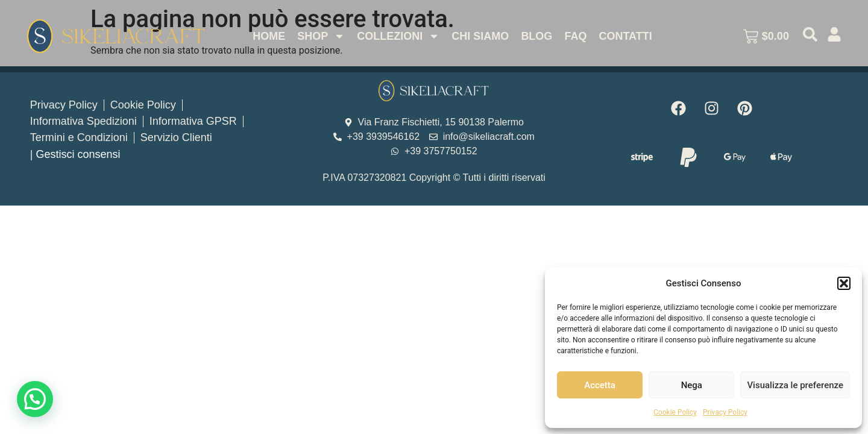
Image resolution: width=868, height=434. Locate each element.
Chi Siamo (480, 36)
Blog (536, 36)
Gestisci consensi (78, 154)
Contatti (625, 36)
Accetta (600, 385)
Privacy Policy (725, 412)
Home (269, 36)
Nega (692, 385)
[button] (844, 283)
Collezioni (398, 36)
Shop (321, 36)
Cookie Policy (675, 412)
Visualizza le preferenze (795, 385)
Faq (575, 36)
